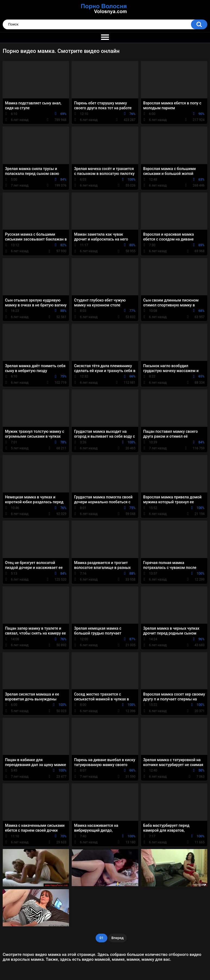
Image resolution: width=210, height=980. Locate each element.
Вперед (117, 938)
